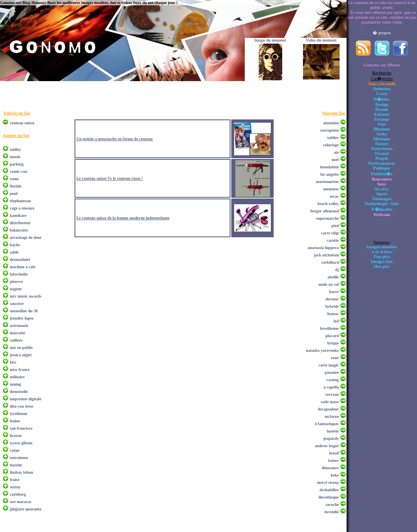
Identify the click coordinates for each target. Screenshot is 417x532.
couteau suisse (22, 123)
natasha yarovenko (322, 350)
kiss (13, 362)
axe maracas (21, 502)
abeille (333, 277)
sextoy (15, 487)
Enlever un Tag (17, 113)
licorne (16, 436)
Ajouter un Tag (16, 136)
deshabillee (329, 490)
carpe (15, 450)
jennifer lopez (22, 318)
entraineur (19, 458)
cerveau (332, 394)
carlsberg (18, 494)
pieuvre (16, 281)
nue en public (21, 348)
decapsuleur (328, 409)
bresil (334, 453)
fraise (15, 480)
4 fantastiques (327, 424)
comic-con (19, 171)
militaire (17, 377)
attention (331, 123)
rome (14, 179)
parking (17, 164)
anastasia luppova (323, 248)
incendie (331, 512)
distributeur (20, 223)
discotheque (328, 497)
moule (15, 157)
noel (335, 160)
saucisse (17, 304)
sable (14, 252)
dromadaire (20, 259)
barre (334, 292)
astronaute (19, 326)
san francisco (21, 428)
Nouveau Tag (334, 113)
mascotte (18, 333)
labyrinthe (19, 274)
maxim (16, 465)
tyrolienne (19, 414)
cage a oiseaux (22, 208)
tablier (333, 138)
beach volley (328, 204)
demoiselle (19, 392)
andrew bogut (327, 446)
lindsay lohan (21, 472)
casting (333, 380)
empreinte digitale (25, 399)
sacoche (332, 504)
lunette (333, 431)
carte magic (329, 365)
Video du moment (321, 40)
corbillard (330, 262)
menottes (331, 189)
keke (335, 475)
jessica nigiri (21, 355)
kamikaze (18, 215)
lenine (15, 421)
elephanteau (20, 201)
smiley (15, 149)
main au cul (329, 284)
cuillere (16, 340)
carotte (333, 240)
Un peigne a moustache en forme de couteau (114, 139)
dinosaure (330, 468)
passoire (332, 372)
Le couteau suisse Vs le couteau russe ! (109, 178)
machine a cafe (23, 267)
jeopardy (331, 438)
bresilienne (329, 328)
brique (333, 343)
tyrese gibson (21, 443)
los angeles (330, 174)
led (336, 321)
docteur (332, 299)
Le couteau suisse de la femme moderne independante (123, 218)
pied (335, 226)
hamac (333, 314)
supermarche (327, 218)
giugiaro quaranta (25, 509)
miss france (20, 370)
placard (332, 336)
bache (15, 245)
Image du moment (270, 40)
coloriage (331, 145)
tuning (15, 384)
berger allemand (325, 211)
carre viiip (330, 233)
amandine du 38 (24, 311)
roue (335, 358)
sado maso (330, 402)
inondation (329, 167)
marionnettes (327, 182)
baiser (334, 460)
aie (336, 152)
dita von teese (22, 406)
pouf (14, 193)
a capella (331, 387)
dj (337, 270)
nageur (16, 289)
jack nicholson (326, 255)
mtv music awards (26, 296)
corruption (329, 130)
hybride (332, 306)
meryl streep (328, 482)
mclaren (332, 416)
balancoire (19, 230)
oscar (334, 196)
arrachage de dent (25, 237)
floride (15, 186)
